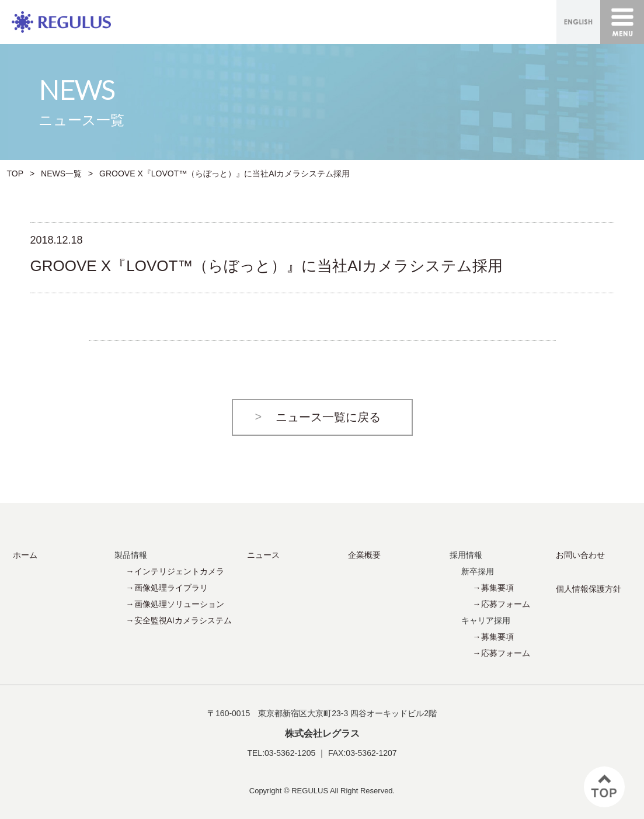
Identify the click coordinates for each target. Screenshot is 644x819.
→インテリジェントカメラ (175, 571)
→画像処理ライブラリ (167, 588)
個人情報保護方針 (589, 589)
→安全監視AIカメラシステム (179, 620)
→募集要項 (493, 588)
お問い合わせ (580, 555)
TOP (15, 173)
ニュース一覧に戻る (328, 417)
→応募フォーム (502, 604)
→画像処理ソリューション (175, 604)
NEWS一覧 (61, 173)
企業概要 (364, 555)
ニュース (263, 555)
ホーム (25, 555)
